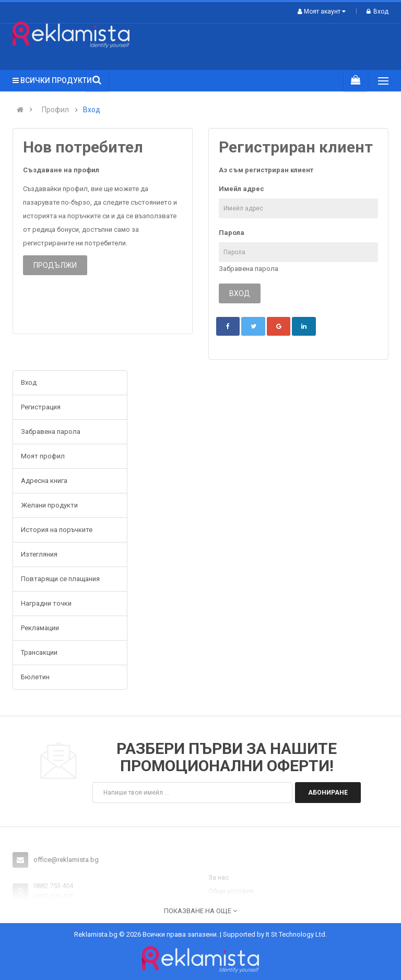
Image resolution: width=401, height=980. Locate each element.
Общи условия (231, 891)
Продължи (55, 265)
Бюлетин (35, 677)
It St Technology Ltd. (296, 934)
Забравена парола (249, 269)
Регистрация (41, 407)
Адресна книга (44, 481)
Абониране (328, 793)
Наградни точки (46, 603)
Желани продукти (49, 505)
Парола (232, 233)
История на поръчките (57, 530)
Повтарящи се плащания (60, 579)
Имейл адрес (241, 189)
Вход (378, 11)
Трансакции (39, 652)
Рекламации (40, 628)
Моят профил (43, 456)
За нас (219, 877)
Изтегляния (39, 554)
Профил (55, 110)
